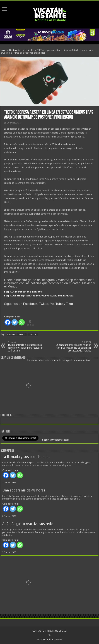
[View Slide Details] (28, 386)
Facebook (30, 304)
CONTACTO (38, 631)
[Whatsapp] (22, 322)
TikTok (33, 335)
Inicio (3, 50)
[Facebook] (8, 322)
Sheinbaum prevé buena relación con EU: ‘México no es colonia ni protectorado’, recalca (73, 347)
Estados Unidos (17, 335)
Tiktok (70, 304)
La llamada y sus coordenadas (26, 457)
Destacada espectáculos (22, 50)
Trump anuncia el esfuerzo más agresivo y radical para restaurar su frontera (26, 347)
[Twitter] (15, 322)
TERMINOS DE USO (57, 631)
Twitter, (44, 304)
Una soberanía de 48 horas (24, 490)
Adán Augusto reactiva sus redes (28, 524)
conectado (56, 360)
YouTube (56, 304)
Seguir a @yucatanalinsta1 (55, 440)
